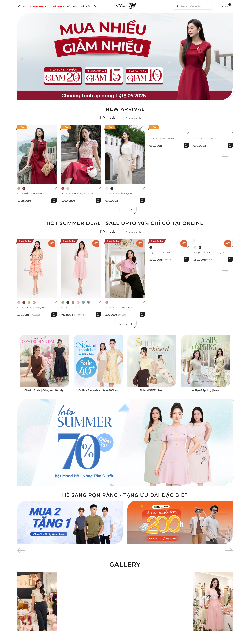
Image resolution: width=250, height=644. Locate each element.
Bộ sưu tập (73, 6)
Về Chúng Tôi (89, 6)
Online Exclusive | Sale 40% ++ (98, 390)
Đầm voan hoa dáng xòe (32, 307)
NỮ (19, 6)
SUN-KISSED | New (152, 390)
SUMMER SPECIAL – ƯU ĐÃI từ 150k (47, 6)
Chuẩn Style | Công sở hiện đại (44, 390)
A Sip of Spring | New (206, 390)
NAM (25, 6)
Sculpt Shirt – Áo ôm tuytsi (209, 252)
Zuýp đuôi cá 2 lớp (160, 252)
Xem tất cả (125, 210)
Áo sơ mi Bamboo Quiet (119, 194)
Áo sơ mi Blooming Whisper (77, 194)
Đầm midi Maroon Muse (31, 194)
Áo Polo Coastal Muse (162, 138)
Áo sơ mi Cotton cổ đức (119, 307)
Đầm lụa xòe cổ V (72, 307)
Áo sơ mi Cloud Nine (205, 138)
